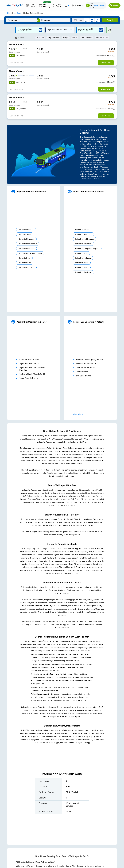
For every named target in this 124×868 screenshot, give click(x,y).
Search (110, 20)
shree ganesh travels (29, 378)
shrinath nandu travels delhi (32, 374)
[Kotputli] (55, 20)
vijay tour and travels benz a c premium (33, 369)
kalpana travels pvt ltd (86, 364)
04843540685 (100, 5)
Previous (6, 30)
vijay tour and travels (29, 364)
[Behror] (22, 20)
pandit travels (82, 372)
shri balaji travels (83, 376)
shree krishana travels (29, 360)
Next (114, 30)
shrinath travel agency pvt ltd (89, 360)
